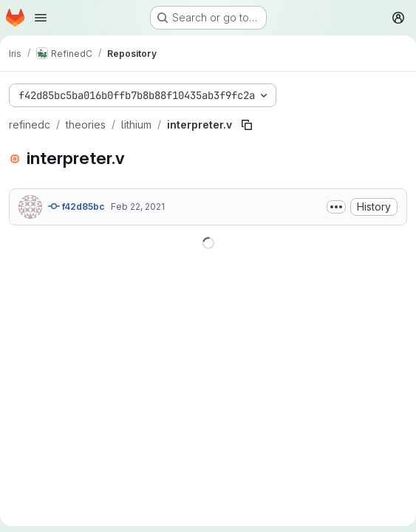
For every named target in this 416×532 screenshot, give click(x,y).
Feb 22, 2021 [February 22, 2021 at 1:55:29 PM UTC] (138, 207)
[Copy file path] (247, 125)
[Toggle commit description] (336, 207)
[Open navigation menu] (41, 18)
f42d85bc (76, 206)
